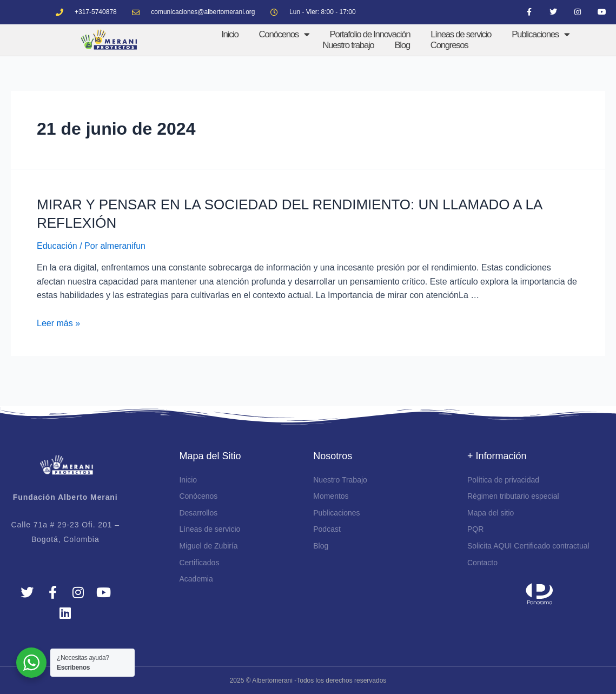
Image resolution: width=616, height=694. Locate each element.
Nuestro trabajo (348, 45)
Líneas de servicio (461, 34)
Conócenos (284, 35)
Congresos (449, 45)
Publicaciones (540, 35)
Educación (57, 246)
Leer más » (58, 323)
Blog (402, 45)
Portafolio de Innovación (370, 34)
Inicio (230, 34)
